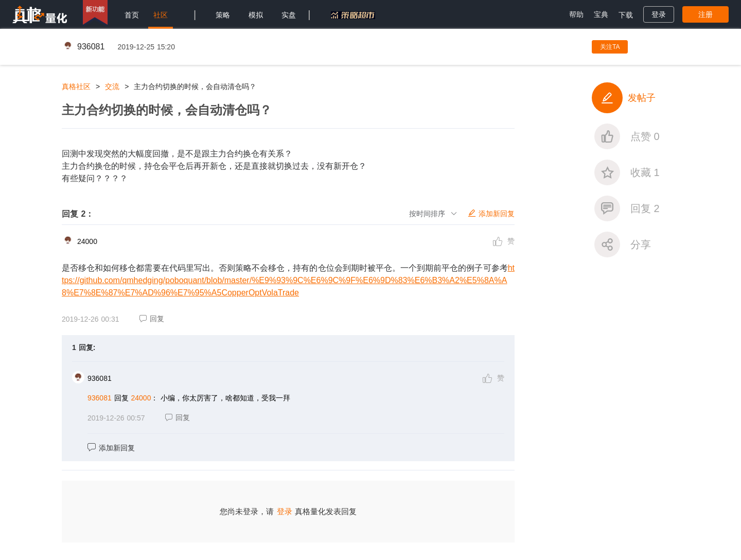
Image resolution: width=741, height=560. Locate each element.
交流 (112, 86)
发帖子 (624, 98)
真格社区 (76, 86)
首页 (132, 15)
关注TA (610, 47)
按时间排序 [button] (433, 214)
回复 (152, 319)
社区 (161, 15)
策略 (223, 15)
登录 (285, 511)
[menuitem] (132, 14)
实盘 (289, 15)
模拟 (256, 15)
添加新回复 (111, 448)
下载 (626, 15)
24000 (87, 241)
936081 (91, 47)
